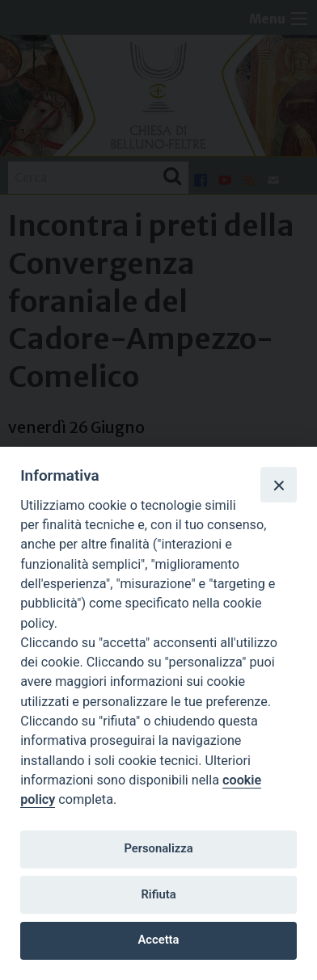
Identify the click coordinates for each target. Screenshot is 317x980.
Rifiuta (158, 894)
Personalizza (158, 848)
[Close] (278, 485)
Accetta (159, 940)
